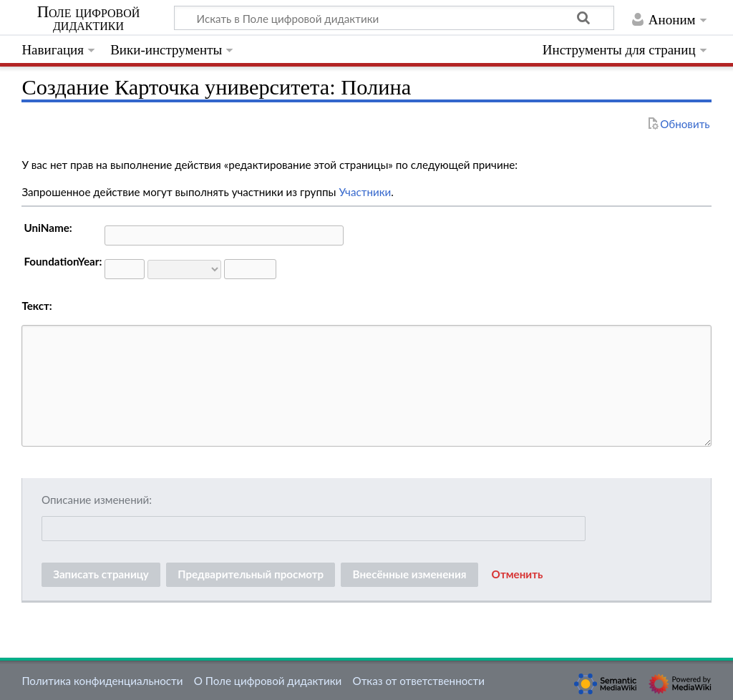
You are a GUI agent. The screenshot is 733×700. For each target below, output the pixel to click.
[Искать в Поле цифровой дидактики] (394, 18)
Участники (365, 192)
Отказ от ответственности (419, 681)
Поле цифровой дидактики (89, 19)
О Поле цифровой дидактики (268, 681)
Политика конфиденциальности (102, 681)
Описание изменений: (97, 500)
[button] (518, 575)
